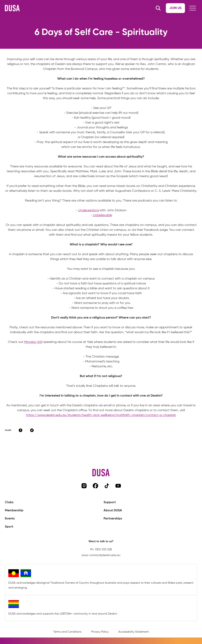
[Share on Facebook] (21, 430)
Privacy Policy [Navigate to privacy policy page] (100, 632)
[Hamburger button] (193, 8)
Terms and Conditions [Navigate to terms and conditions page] (67, 632)
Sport (9, 527)
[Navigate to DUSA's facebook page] (95, 486)
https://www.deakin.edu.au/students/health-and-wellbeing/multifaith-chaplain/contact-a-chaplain (101, 415)
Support (110, 502)
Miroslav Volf (33, 342)
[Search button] (158, 8)
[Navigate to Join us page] (175, 8)
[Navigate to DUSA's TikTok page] (107, 486)
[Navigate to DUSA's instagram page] (84, 486)
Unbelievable (102, 215)
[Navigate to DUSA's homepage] (12, 8)
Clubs (9, 502)
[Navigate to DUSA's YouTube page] (118, 486)
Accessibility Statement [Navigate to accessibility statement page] (134, 632)
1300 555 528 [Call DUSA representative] (103, 550)
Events (10, 519)
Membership (14, 511)
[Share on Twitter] (32, 430)
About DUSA (113, 511)
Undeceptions (89, 210)
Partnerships (113, 519)
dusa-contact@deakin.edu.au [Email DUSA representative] (101, 555)
